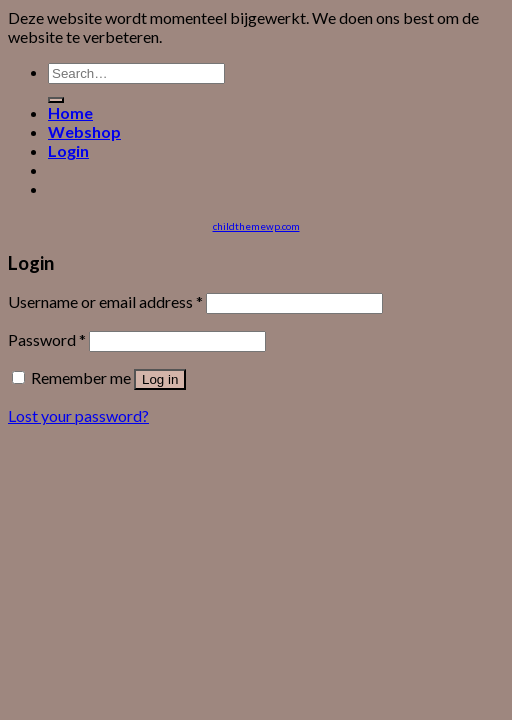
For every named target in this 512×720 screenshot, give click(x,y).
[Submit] (56, 100)
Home (70, 112)
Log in (160, 379)
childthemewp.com (256, 226)
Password (47, 339)
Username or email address (105, 301)
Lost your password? (78, 415)
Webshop (84, 131)
